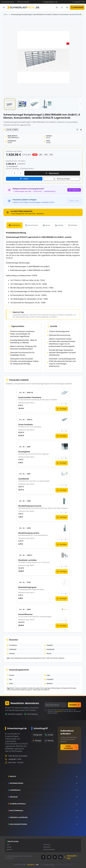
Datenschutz (59, 711)
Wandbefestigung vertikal (29, 533)
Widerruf (9, 850)
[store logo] (23, 7)
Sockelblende (24, 479)
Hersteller (60, 225)
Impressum (47, 845)
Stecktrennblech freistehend (30, 397)
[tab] (43, 212)
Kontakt (9, 847)
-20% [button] (35, 155)
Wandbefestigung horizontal (30, 506)
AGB (8, 845)
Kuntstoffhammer (25, 614)
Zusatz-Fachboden (26, 425)
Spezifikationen (16, 225)
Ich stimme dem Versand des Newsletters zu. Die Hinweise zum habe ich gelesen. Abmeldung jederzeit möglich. (64, 711)
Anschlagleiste (24, 452)
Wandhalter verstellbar (28, 560)
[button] (10, 104)
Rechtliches (74, 225)
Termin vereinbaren (70, 747)
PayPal (26, 179)
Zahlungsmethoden (49, 850)
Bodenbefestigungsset (27, 587)
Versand (48, 225)
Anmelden (74, 705)
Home (5, 14)
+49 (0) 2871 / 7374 (79, 2)
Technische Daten (33, 225)
